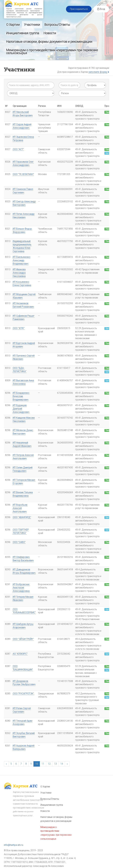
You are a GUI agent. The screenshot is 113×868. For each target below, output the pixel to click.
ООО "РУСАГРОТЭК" (23, 693)
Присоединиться (79, 9)
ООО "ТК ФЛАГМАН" (23, 174)
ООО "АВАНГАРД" (22, 517)
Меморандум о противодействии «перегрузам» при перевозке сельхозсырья (52, 52)
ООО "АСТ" (18, 149)
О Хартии (13, 25)
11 (43, 764)
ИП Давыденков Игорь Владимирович (24, 571)
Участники (32, 25)
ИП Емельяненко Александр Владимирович (22, 260)
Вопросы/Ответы (57, 25)
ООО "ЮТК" (19, 328)
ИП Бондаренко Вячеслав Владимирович (21, 396)
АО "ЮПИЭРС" (20, 654)
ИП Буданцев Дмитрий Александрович (21, 409)
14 (62, 764)
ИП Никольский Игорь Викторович (23, 114)
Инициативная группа (23, 33)
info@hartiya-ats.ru (14, 845)
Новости (50, 33)
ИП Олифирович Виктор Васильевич (23, 559)
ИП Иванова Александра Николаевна (19, 273)
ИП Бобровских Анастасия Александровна (21, 588)
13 (55, 764)
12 (49, 764)
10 (37, 764)
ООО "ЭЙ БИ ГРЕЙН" (23, 639)
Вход (101, 9)
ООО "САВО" (19, 542)
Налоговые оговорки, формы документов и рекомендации (49, 42)
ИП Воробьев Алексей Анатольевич (20, 508)
